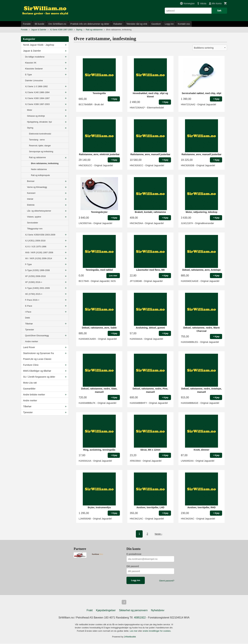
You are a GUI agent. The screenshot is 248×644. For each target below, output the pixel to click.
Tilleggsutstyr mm (35, 229)
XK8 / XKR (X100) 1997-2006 (39, 252)
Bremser (31, 181)
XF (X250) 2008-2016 (35, 276)
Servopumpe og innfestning (41, 152)
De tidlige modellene (35, 57)
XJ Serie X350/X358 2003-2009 (40, 235)
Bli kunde (40, 24)
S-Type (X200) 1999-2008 (37, 270)
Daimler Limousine (34, 80)
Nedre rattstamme (39, 169)
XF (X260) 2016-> (34, 282)
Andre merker (32, 341)
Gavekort (156, 24)
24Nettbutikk (130, 637)
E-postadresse (134, 554)
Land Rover (29, 347)
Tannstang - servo (37, 140)
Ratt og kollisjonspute (40, 175)
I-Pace (28, 312)
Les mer (134, 632)
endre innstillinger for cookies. (157, 632)
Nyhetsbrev (158, 611)
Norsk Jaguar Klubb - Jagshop (39, 45)
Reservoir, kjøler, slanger (40, 146)
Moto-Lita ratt (30, 383)
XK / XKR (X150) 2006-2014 (39, 258)
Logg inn (169, 24)
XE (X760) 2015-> (34, 294)
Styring (30, 128)
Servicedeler (33, 223)
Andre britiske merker (34, 395)
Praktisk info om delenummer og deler (90, 24)
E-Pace (29, 306)
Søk (219, 11)
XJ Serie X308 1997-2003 (37, 104)
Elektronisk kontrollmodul (40, 134)
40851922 (140, 618)
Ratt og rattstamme (37, 157)
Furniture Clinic (31, 365)
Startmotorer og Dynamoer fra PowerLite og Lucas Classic (38, 356)
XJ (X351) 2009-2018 (35, 241)
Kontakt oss (184, 24)
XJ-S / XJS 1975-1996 (36, 247)
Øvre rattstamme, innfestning (45, 163)
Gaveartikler (29, 389)
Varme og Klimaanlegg (37, 187)
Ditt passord (133, 566)
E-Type (28, 75)
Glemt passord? (167, 581)
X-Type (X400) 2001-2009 (37, 288)
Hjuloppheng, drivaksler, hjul (39, 122)
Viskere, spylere (34, 217)
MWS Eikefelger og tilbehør (37, 371)
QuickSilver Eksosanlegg (37, 336)
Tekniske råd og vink (137, 24)
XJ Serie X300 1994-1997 (37, 98)
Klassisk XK (31, 63)
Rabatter (118, 24)
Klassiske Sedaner (34, 69)
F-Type (28, 264)
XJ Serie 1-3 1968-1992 (36, 86)
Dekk (28, 318)
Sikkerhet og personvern (133, 611)
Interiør (30, 199)
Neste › (158, 534)
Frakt (90, 611)
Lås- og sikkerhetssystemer (39, 211)
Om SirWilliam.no (57, 24)
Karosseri (31, 193)
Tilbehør (29, 324)
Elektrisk (31, 205)
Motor (30, 110)
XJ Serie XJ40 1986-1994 (37, 92)
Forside (27, 24)
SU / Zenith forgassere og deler (39, 377)
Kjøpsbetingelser (106, 611)
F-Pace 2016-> (32, 300)
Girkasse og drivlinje (36, 116)
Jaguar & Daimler (32, 51)
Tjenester (30, 330)
